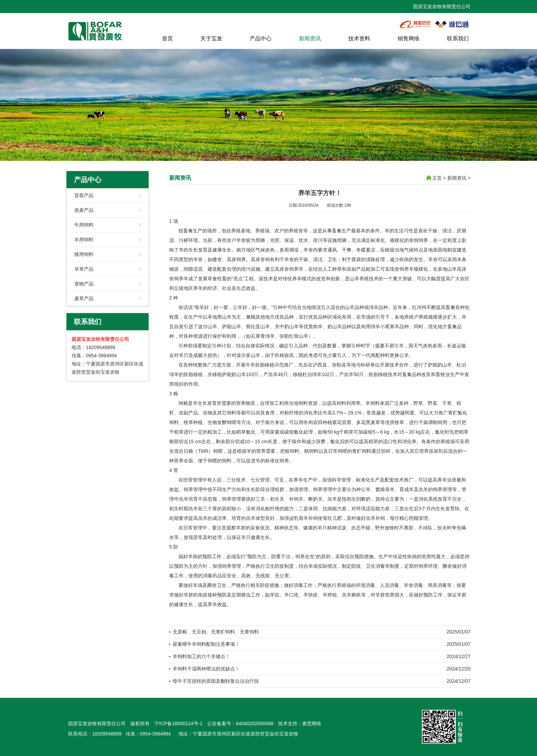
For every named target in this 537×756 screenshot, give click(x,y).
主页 (437, 178)
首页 (167, 39)
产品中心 (261, 39)
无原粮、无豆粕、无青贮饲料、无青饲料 (216, 632)
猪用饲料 (84, 254)
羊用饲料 (84, 240)
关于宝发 (211, 39)
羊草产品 (84, 269)
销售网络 (409, 39)
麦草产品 (84, 298)
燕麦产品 (84, 210)
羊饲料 (373, 403)
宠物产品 (84, 284)
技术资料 (359, 39)
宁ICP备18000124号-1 (178, 723)
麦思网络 (312, 723)
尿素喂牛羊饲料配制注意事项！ (206, 644)
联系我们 (458, 39)
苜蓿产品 (84, 195)
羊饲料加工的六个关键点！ (201, 656)
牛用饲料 (84, 225)
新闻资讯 (310, 39)
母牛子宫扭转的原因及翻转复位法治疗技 (216, 681)
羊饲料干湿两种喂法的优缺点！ (206, 669)
